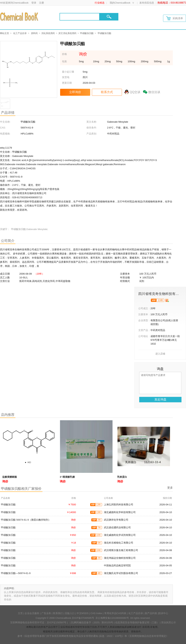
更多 (170, 488)
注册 (42, 3)
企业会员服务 (32, 613)
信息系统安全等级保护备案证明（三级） (137, 622)
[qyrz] (167, 300)
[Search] (80, 17)
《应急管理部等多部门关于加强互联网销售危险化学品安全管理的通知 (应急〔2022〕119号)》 (73, 636)
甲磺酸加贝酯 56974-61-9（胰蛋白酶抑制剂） (26, 520)
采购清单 (175, 18)
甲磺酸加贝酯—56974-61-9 (16, 573)
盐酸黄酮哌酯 (10, 477)
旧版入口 (70, 613)
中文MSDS (83, 613)
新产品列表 (151, 613)
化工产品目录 (20, 33)
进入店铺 (160, 354)
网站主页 (5, 33)
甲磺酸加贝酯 (87, 33)
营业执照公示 (169, 622)
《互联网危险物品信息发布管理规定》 (148, 636)
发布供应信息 (147, 3)
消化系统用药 (48, 33)
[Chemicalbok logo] (19, 17)
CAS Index (96, 613)
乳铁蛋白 (122, 477)
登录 (34, 3)
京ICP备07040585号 (83, 618)
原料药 (34, 33)
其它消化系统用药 (67, 33)
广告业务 (46, 613)
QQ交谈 (135, 92)
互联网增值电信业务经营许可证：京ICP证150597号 (38, 622)
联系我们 (58, 613)
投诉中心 (163, 613)
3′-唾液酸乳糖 (67, 477)
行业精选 (100, 3)
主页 (20, 613)
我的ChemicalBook (120, 3)
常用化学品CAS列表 (115, 613)
